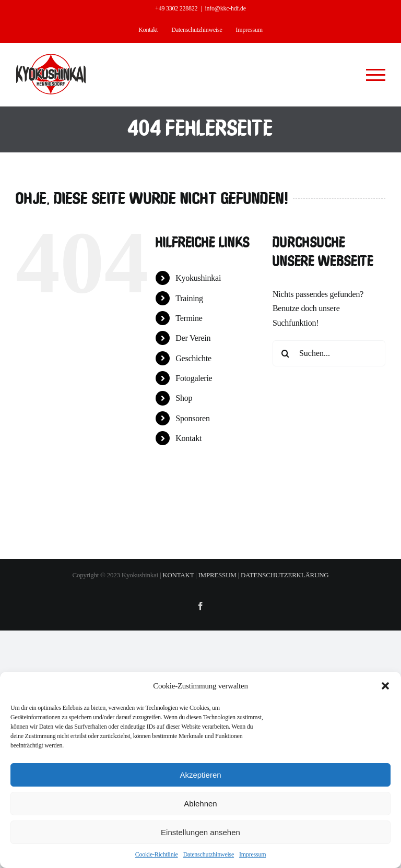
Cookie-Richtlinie (157, 854)
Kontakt (188, 438)
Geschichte (193, 358)
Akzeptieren (200, 775)
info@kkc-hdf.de (225, 8)
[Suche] (286, 353)
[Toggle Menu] (376, 75)
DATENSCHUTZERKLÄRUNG (285, 575)
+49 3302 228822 (176, 8)
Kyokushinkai (198, 278)
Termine (189, 318)
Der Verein (193, 338)
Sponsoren (192, 418)
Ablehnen (200, 804)
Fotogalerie (194, 378)
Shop (184, 398)
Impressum (252, 854)
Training (189, 298)
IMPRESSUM (217, 575)
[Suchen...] (329, 353)
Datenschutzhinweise (209, 854)
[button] (385, 686)
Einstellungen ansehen (200, 832)
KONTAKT (178, 575)
